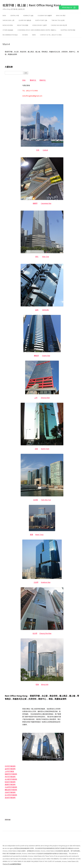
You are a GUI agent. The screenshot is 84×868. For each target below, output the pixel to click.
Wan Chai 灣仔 (61, 16)
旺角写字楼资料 (10, 782)
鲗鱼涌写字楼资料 (11, 790)
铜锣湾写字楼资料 (11, 774)
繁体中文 (33, 80)
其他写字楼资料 (10, 798)
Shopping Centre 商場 (68, 30)
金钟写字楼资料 (10, 769)
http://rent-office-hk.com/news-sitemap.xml (20, 810)
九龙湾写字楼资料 (11, 787)
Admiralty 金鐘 (28, 16)
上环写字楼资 (9, 771)
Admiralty (46, 310)
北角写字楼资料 (10, 792)
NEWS (34, 35)
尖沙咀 (36, 500)
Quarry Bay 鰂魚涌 (25, 20)
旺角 (37, 684)
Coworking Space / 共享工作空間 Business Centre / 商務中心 (37, 30)
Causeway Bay (46, 203)
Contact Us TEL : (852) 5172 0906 (51, 35)
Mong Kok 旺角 (8, 25)
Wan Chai (46, 257)
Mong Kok (45, 684)
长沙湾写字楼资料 (11, 795)
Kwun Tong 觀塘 (23, 25)
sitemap (8, 819)
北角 (36, 449)
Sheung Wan (45, 398)
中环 (38, 150)
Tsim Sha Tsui (46, 500)
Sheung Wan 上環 (8, 20)
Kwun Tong (39, 534)
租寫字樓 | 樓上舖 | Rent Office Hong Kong (32, 5)
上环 (36, 398)
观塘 (31, 534)
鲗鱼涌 (36, 356)
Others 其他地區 (8, 30)
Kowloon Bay (46, 582)
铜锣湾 (35, 203)
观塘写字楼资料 (10, 784)
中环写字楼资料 (10, 766)
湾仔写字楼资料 (10, 777)
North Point (45, 449)
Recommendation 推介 (10, 35)
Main (4, 16)
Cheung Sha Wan (45, 633)
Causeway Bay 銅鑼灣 (45, 16)
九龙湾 (36, 582)
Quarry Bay (46, 356)
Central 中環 (15, 16)
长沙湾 (35, 633)
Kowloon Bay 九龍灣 (39, 25)
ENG (24, 80)
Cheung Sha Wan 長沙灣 (59, 25)
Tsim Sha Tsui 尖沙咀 (58, 20)
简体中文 (43, 80)
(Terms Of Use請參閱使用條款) (12, 864)
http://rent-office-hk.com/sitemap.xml (18, 805)
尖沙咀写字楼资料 (11, 779)
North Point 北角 (41, 20)
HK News (25, 35)
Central (45, 150)
